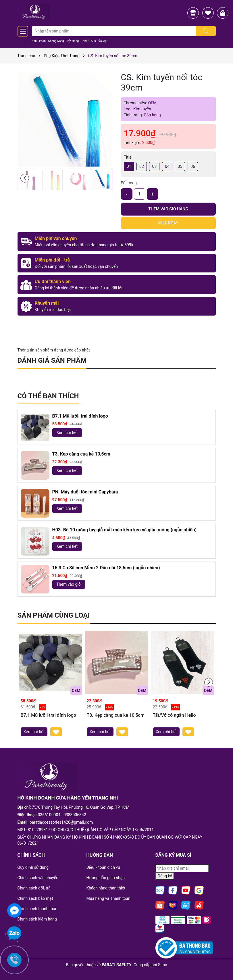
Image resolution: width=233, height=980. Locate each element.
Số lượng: (129, 183)
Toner (85, 41)
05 (180, 166)
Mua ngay (168, 223)
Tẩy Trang (73, 41)
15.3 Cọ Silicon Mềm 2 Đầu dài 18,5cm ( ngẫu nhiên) (106, 568)
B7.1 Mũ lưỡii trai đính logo (80, 416)
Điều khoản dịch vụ (103, 867)
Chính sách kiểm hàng (37, 919)
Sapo (163, 965)
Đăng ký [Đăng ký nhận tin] (165, 876)
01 (129, 166)
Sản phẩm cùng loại (54, 615)
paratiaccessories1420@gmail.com (61, 822)
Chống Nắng (56, 41)
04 (167, 166)
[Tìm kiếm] (206, 31)
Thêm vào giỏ (69, 584)
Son (34, 41)
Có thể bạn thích (48, 396)
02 (142, 166)
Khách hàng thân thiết (106, 888)
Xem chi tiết (67, 433)
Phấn (42, 41)
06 (193, 166)
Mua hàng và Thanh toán (108, 898)
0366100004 (49, 815)
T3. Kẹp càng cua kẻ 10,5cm (81, 454)
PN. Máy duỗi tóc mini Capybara (85, 492)
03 (155, 166)
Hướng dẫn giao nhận (106, 878)
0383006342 (75, 815)
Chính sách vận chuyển (38, 878)
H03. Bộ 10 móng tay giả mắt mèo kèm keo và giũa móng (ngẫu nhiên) (125, 530)
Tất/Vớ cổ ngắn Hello (174, 715)
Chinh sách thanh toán (37, 909)
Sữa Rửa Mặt (99, 41)
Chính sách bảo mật (35, 898)
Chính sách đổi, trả (34, 888)
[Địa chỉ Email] (182, 868)
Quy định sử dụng (33, 867)
